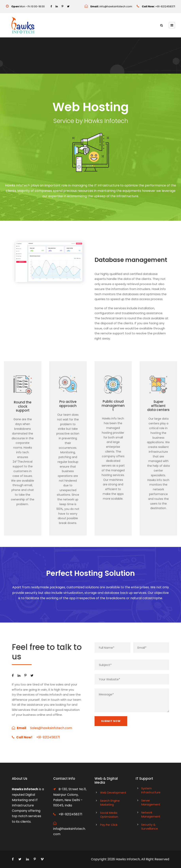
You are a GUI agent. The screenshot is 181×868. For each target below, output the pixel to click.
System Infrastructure (151, 790)
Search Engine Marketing (110, 803)
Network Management (151, 815)
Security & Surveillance (150, 827)
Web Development (113, 793)
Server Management (151, 802)
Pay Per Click (109, 825)
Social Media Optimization (109, 815)
